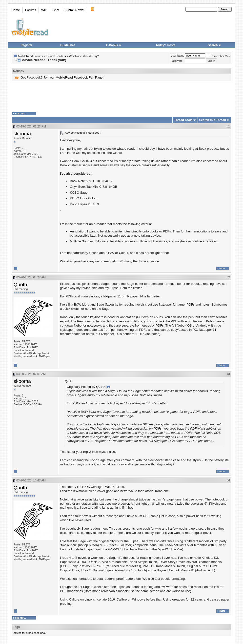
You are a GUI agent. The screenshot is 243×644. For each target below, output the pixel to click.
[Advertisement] (121, 97)
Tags (16, 627)
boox (43, 633)
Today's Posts (165, 45)
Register (26, 45)
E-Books (114, 45)
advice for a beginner (26, 633)
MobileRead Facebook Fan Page (79, 77)
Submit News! (74, 10)
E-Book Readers (56, 56)
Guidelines (68, 45)
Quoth (20, 285)
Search (215, 45)
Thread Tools (183, 120)
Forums (31, 10)
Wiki (44, 10)
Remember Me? (218, 56)
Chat (56, 10)
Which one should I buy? (84, 56)
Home (16, 10)
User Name (178, 56)
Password (177, 61)
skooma (22, 134)
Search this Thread (213, 120)
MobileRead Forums (30, 56)
